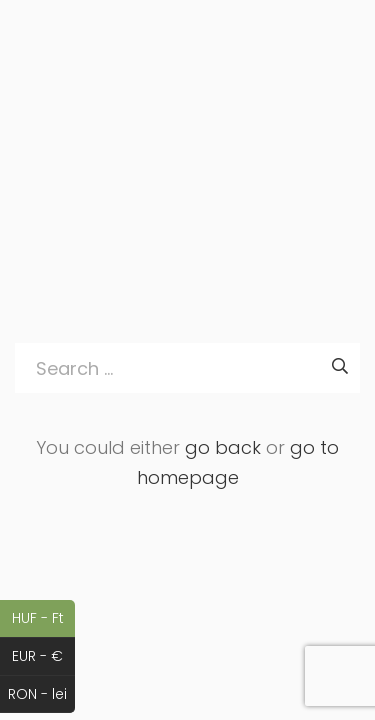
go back (223, 447)
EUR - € (43, 657)
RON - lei (41, 695)
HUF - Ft (44, 619)
